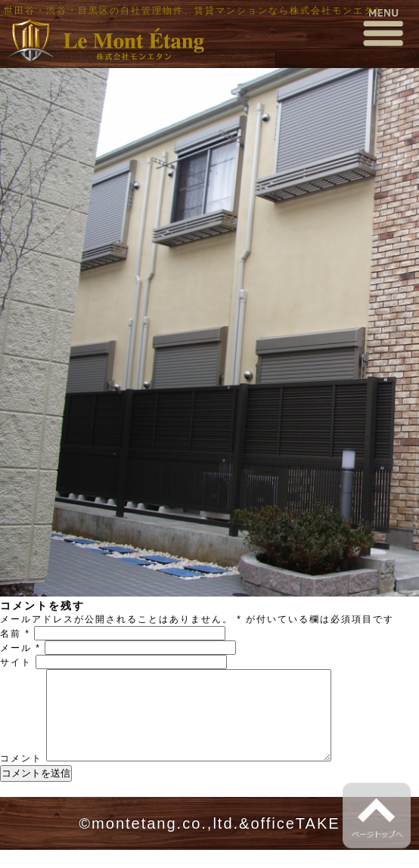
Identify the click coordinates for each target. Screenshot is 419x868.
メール (20, 648)
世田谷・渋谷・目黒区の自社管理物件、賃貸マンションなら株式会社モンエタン (194, 11)
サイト (16, 662)
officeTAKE (295, 842)
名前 (15, 634)
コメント (21, 777)
